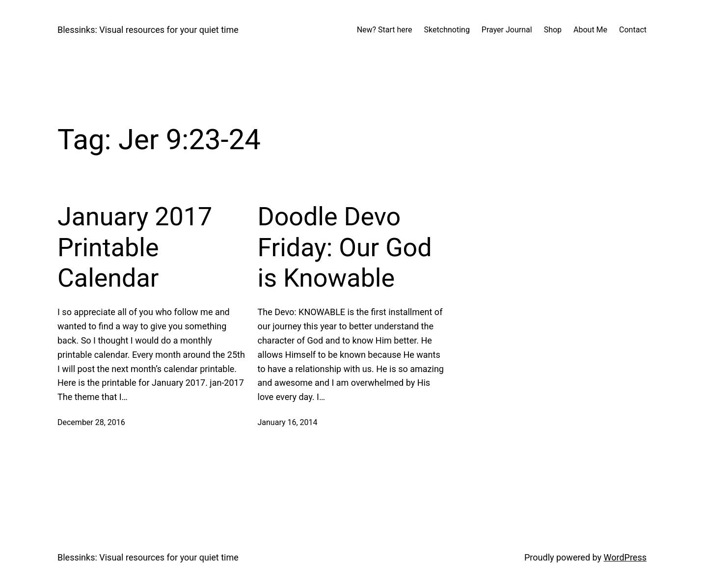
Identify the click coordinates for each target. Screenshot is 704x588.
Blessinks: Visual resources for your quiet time (148, 30)
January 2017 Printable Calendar (135, 247)
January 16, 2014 (288, 422)
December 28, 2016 (91, 422)
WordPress (625, 557)
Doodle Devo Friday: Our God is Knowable (345, 247)
